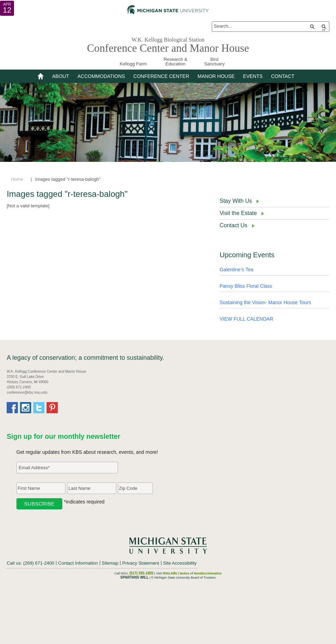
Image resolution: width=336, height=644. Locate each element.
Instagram (26, 408)
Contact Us (233, 225)
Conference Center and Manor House (168, 48)
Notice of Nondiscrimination (201, 573)
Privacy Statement (141, 563)
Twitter (39, 408)
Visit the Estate (238, 213)
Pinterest (52, 408)
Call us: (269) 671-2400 (30, 563)
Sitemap (110, 563)
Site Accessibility (180, 563)
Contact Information (78, 563)
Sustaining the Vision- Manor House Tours (265, 302)
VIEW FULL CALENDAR (246, 319)
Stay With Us (236, 201)
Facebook (12, 408)
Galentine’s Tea (236, 270)
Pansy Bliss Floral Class (246, 286)
